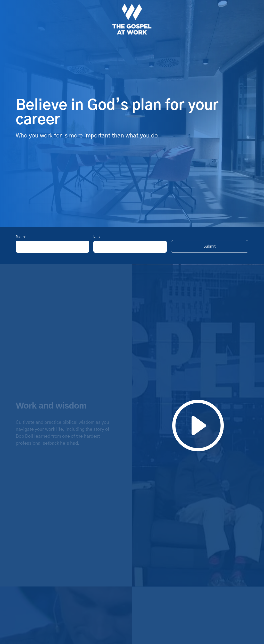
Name (21, 237)
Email (98, 237)
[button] (210, 246)
